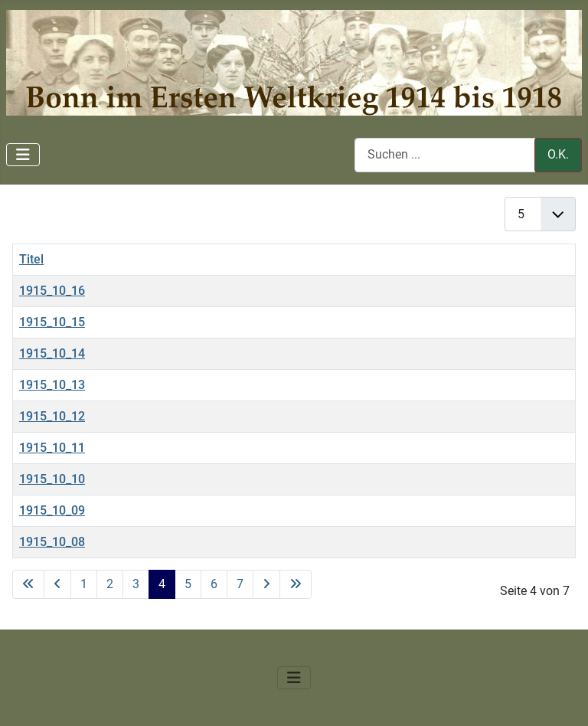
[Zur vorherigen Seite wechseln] (57, 584)
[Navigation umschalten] (23, 155)
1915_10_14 (52, 353)
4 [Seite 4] (162, 584)
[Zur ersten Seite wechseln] (28, 584)
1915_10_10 (52, 479)
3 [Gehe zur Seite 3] (136, 584)
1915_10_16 (52, 291)
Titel (31, 259)
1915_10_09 (52, 510)
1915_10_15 (52, 322)
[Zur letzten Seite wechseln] (296, 584)
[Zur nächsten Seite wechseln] (266, 584)
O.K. (558, 154)
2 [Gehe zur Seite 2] (110, 584)
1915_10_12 (52, 416)
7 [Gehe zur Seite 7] (240, 584)
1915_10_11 (52, 448)
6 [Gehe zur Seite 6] (214, 584)
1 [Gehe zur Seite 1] (84, 584)
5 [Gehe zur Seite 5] (188, 584)
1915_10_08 (52, 542)
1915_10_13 (52, 385)
